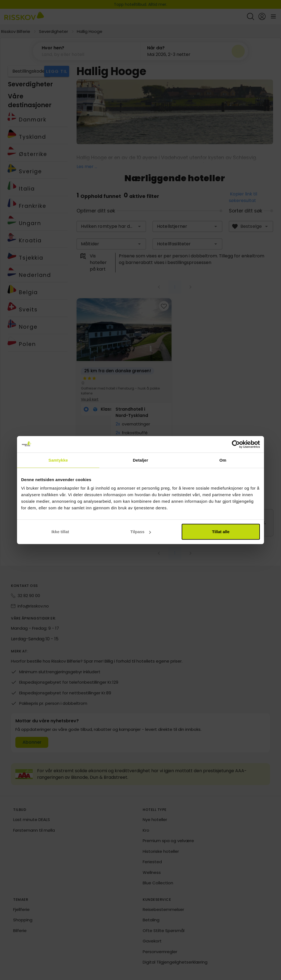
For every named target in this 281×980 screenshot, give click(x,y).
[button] (139, 227)
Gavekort (152, 941)
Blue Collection (158, 883)
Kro (146, 830)
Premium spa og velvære (168, 841)
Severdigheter (54, 31)
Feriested (152, 862)
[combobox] (111, 227)
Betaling (151, 920)
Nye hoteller (155, 820)
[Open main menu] (273, 16)
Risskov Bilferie (16, 31)
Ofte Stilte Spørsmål (164, 931)
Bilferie (20, 931)
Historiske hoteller (161, 852)
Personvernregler (160, 952)
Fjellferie (21, 910)
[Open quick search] (251, 16)
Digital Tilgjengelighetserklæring (175, 962)
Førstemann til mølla (34, 830)
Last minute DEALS (32, 820)
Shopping (23, 920)
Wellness (152, 873)
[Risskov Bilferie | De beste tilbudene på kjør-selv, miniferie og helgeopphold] (24, 16)
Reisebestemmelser (163, 910)
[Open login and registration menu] (262, 16)
